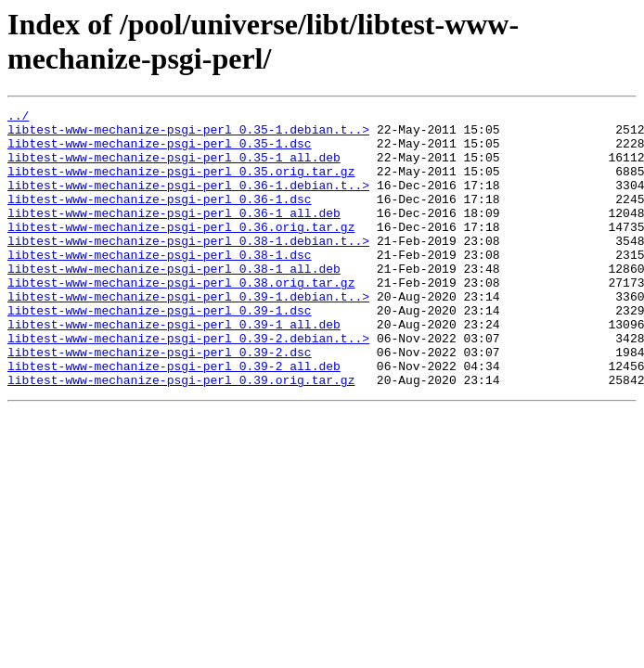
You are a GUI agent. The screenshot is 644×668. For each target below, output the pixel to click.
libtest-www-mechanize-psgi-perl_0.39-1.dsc (160, 352)
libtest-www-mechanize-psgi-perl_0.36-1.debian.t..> (188, 201)
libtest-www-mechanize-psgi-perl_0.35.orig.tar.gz (181, 185)
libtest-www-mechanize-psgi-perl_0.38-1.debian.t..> (188, 268)
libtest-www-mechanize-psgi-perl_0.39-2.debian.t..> (188, 385)
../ (18, 118)
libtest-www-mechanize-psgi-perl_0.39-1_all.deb (174, 368)
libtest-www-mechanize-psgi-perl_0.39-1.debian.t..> (188, 335)
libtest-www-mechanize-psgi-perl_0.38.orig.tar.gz (181, 318)
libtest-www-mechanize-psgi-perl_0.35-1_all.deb (174, 168)
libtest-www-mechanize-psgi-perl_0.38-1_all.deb (174, 302)
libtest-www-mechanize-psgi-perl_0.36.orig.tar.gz (181, 251)
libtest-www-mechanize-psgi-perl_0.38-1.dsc (160, 285)
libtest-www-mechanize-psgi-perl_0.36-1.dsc (160, 218)
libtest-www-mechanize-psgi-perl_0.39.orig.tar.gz (181, 435)
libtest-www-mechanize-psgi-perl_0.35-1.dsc (160, 151)
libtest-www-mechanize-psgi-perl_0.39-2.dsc (160, 402)
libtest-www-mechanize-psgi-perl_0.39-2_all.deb (174, 418)
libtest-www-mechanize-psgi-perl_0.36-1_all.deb (174, 235)
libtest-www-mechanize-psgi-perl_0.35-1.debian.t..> (188, 135)
